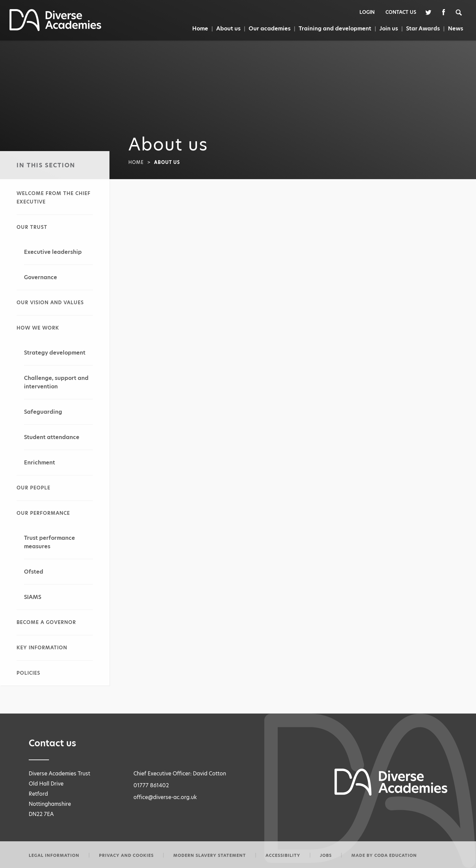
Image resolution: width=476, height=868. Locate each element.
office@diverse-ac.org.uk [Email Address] (165, 797)
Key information (42, 648)
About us (228, 29)
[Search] (462, 12)
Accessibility (283, 855)
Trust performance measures (49, 542)
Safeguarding (43, 412)
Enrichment (40, 463)
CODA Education (396, 855)
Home (200, 29)
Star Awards (423, 29)
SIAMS (33, 597)
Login (367, 12)
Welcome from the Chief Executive (54, 198)
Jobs (326, 855)
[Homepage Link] (55, 29)
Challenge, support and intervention (56, 382)
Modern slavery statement (210, 855)
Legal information (54, 855)
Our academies (270, 29)
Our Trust (32, 227)
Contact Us (401, 12)
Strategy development (55, 353)
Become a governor (46, 622)
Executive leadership (53, 252)
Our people (33, 488)
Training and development (335, 29)
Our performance (43, 513)
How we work (38, 328)
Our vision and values (50, 303)
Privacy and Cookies (126, 855)
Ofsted (34, 572)
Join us (389, 29)
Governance (41, 277)
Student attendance (52, 437)
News (456, 29)
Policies (28, 673)
